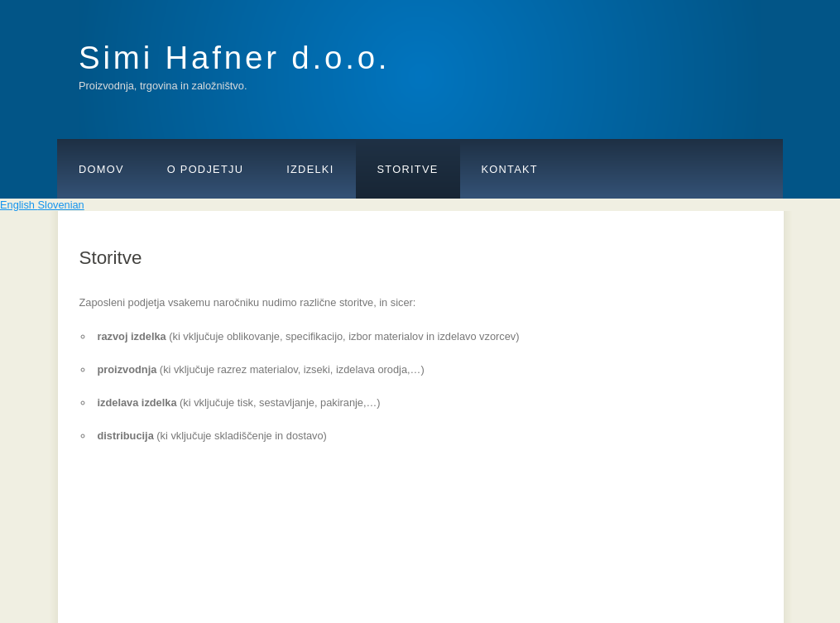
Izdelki (310, 169)
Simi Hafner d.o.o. (234, 58)
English (19, 205)
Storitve (408, 169)
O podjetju (205, 169)
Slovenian (61, 205)
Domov (101, 169)
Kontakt (510, 169)
